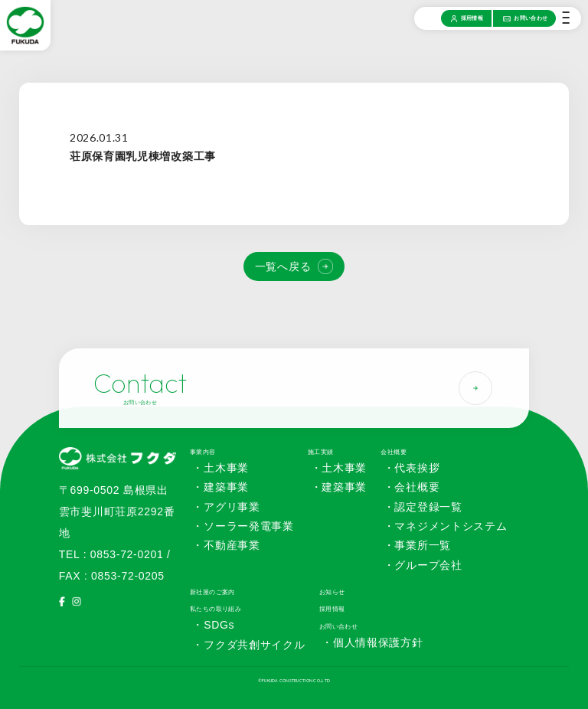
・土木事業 (220, 468)
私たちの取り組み (216, 609)
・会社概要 (412, 487)
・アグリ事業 (226, 507)
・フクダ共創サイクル (248, 645)
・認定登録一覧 (423, 507)
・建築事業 (220, 487)
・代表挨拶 (412, 468)
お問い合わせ (339, 626)
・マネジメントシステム (446, 526)
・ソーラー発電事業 (243, 526)
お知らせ (332, 592)
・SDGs (213, 625)
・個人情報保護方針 (372, 642)
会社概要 (394, 452)
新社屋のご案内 (212, 592)
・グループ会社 (423, 565)
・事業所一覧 (417, 545)
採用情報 (332, 609)
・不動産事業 (226, 545)
